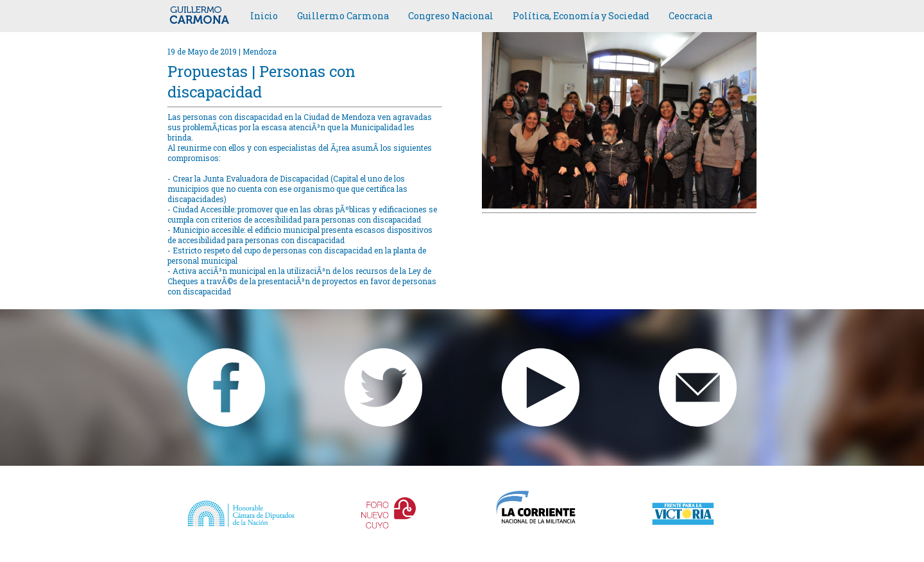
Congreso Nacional (451, 16)
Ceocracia (690, 16)
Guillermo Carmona (343, 16)
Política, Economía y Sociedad (581, 16)
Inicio (264, 16)
